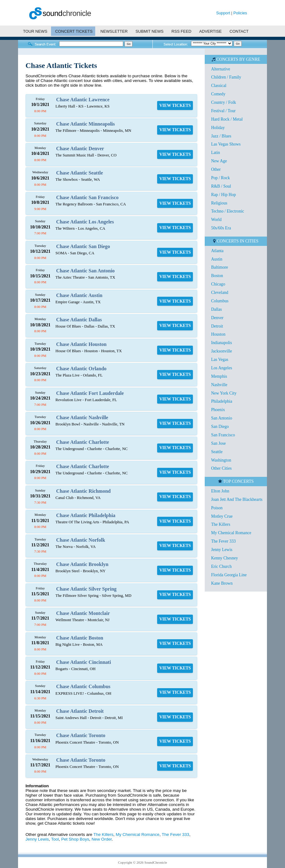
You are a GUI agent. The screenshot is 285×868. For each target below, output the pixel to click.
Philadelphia (222, 401)
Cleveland (220, 293)
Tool (55, 839)
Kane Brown (222, 583)
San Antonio (222, 418)
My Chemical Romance (138, 834)
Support (223, 13)
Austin (217, 259)
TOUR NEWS (35, 31)
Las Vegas (220, 360)
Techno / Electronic (227, 211)
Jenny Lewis (37, 839)
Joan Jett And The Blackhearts (237, 499)
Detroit (217, 326)
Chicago (218, 284)
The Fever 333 (175, 834)
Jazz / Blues (221, 136)
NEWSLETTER (114, 31)
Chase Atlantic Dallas (79, 320)
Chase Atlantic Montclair (83, 613)
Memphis (219, 376)
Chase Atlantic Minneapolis (86, 124)
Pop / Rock (220, 178)
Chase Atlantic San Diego (83, 246)
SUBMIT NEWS (150, 31)
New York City (224, 393)
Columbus (220, 301)
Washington (221, 460)
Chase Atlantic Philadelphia (86, 515)
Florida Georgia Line (229, 575)
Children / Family (226, 77)
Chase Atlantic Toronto (81, 735)
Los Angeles (222, 368)
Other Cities (221, 468)
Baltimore (219, 267)
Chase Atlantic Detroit (80, 711)
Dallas (216, 309)
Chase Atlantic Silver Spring (86, 589)
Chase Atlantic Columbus (83, 686)
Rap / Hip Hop (223, 195)
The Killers (103, 834)
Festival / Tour (223, 111)
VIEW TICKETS (175, 106)
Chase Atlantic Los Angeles (85, 222)
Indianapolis (221, 343)
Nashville (219, 385)
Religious (219, 203)
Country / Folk (223, 102)
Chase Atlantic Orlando (82, 369)
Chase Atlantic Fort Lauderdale (90, 393)
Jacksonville (221, 351)
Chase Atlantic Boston (80, 638)
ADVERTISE (210, 31)
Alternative (220, 69)
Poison (217, 508)
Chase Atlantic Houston (82, 344)
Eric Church (221, 566)
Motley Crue (222, 516)
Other (216, 169)
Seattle (217, 452)
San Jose (218, 443)
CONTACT (239, 31)
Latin (215, 153)
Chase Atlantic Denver (80, 149)
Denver (217, 318)
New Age (219, 161)
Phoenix (218, 410)
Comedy (218, 94)
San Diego (220, 427)
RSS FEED (181, 31)
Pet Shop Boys (75, 839)
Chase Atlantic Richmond (84, 491)
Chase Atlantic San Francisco (87, 197)
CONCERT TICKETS (74, 31)
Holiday (218, 128)
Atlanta (217, 251)
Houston (218, 334)
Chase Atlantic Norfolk (81, 540)
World (216, 220)
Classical (219, 86)
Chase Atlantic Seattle (80, 173)
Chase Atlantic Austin (79, 295)
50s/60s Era (221, 228)
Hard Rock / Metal (227, 119)
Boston (217, 276)
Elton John (220, 491)
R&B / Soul (221, 186)
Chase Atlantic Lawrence (83, 100)
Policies (240, 13)
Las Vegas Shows (226, 144)
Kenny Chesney (224, 558)
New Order (102, 839)
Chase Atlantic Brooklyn (82, 564)
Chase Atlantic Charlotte (83, 442)
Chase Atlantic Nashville (82, 417)
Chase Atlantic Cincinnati (84, 662)
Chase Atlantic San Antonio (86, 271)
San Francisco (223, 435)
